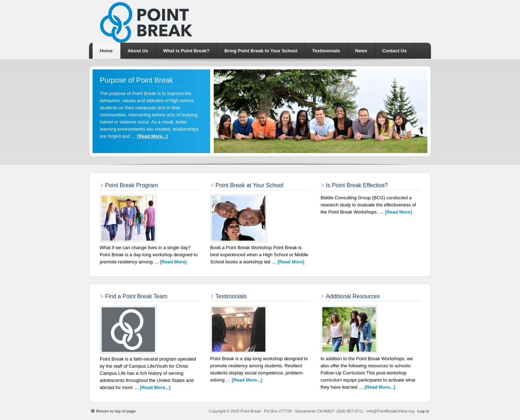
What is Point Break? (186, 51)
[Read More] (173, 262)
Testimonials (326, 51)
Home (106, 51)
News (361, 51)
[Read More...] (152, 136)
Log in (423, 411)
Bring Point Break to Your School (261, 51)
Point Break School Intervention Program (260, 21)
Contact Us (394, 51)
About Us (138, 51)
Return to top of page (116, 411)
